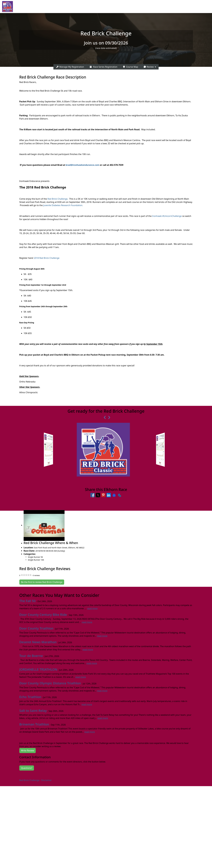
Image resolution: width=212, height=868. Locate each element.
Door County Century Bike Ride (43, 615)
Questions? (27, 768)
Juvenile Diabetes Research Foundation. (63, 205)
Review (149, 67)
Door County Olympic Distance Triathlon (50, 683)
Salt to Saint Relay (33, 711)
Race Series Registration (103, 67)
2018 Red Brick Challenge (47, 258)
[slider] (26, 575)
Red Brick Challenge (58, 199)
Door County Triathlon (36, 628)
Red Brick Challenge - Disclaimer (36, 780)
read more (92, 608)
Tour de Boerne (31, 656)
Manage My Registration (70, 67)
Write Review (28, 751)
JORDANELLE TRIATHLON (38, 669)
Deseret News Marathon (38, 642)
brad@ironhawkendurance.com (83, 165)
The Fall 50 (28, 601)
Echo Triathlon (30, 697)
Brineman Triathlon (34, 724)
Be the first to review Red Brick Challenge (42, 582)
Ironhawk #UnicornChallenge (167, 216)
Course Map (130, 67)
